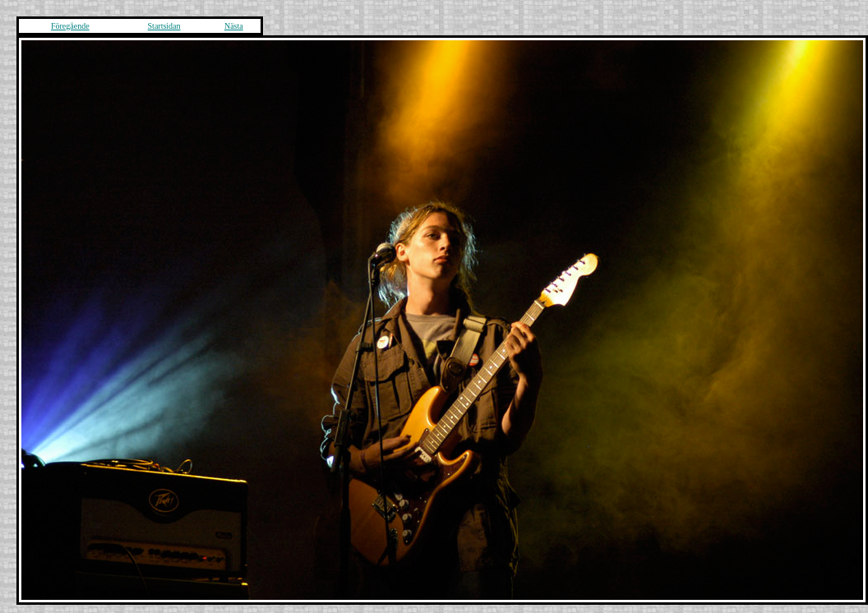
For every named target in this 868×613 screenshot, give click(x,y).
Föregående (70, 26)
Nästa (234, 26)
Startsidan (164, 26)
